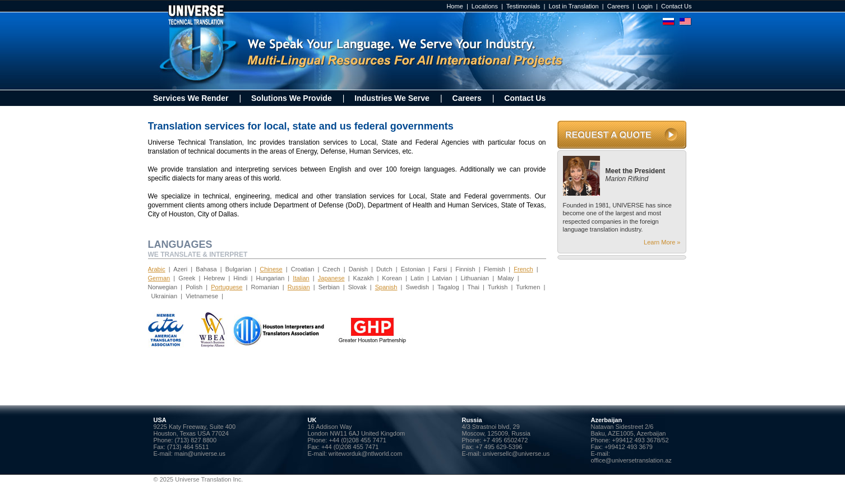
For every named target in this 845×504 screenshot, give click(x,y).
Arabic (157, 269)
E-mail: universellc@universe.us (506, 454)
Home (454, 6)
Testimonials (523, 6)
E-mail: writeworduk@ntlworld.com (355, 454)
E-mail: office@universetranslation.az (631, 457)
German (159, 278)
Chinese (271, 269)
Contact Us (676, 6)
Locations (485, 6)
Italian (301, 278)
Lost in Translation (573, 6)
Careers (618, 6)
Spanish (386, 287)
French (523, 269)
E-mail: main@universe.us (190, 454)
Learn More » (662, 242)
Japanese (331, 278)
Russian (299, 287)
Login (645, 6)
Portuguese (227, 287)
